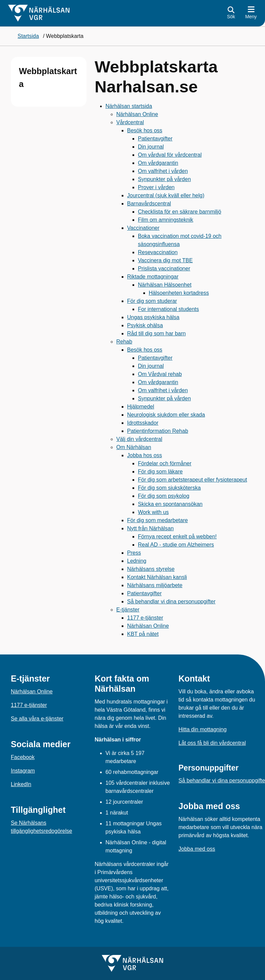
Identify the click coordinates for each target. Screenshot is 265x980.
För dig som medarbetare (158, 520)
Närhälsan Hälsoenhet (165, 285)
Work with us (153, 512)
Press (134, 553)
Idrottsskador (143, 423)
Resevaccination (158, 252)
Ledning (137, 561)
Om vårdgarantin (158, 163)
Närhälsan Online (137, 114)
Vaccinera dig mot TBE (165, 260)
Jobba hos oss (144, 455)
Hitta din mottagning (202, 729)
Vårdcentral (130, 122)
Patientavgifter (155, 139)
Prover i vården (156, 187)
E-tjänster (128, 610)
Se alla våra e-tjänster (37, 719)
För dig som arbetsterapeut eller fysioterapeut (192, 480)
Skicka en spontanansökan (170, 504)
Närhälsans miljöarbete (155, 585)
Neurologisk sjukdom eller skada (166, 415)
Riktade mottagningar (153, 277)
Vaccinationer (143, 228)
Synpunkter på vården (164, 179)
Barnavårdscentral (149, 204)
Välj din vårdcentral (139, 439)
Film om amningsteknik (166, 220)
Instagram (23, 771)
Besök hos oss (145, 130)
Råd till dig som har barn (156, 333)
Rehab (124, 342)
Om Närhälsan (134, 447)
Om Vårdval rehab (160, 374)
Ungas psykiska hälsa (153, 317)
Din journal (151, 147)
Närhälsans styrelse (151, 569)
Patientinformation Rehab (158, 431)
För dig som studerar (152, 301)
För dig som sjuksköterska (169, 488)
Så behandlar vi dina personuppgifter (171, 602)
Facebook (23, 757)
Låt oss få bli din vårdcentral (212, 743)
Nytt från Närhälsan (150, 528)
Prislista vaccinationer (164, 269)
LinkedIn (21, 784)
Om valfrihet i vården (163, 171)
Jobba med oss (197, 849)
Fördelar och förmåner (165, 463)
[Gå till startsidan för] (39, 13)
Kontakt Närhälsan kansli (157, 577)
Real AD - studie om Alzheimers (176, 545)
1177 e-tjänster (145, 618)
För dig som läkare (160, 472)
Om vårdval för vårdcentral (170, 155)
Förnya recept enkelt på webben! (177, 537)
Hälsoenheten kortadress (179, 293)
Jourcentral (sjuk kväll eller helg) (166, 195)
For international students (168, 309)
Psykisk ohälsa (145, 325)
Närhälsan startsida (129, 106)
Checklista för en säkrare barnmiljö (179, 212)
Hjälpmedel (141, 407)
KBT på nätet (143, 634)
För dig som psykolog (164, 496)
